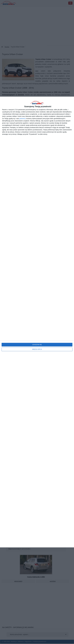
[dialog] (37, 322)
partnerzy (23, 119)
